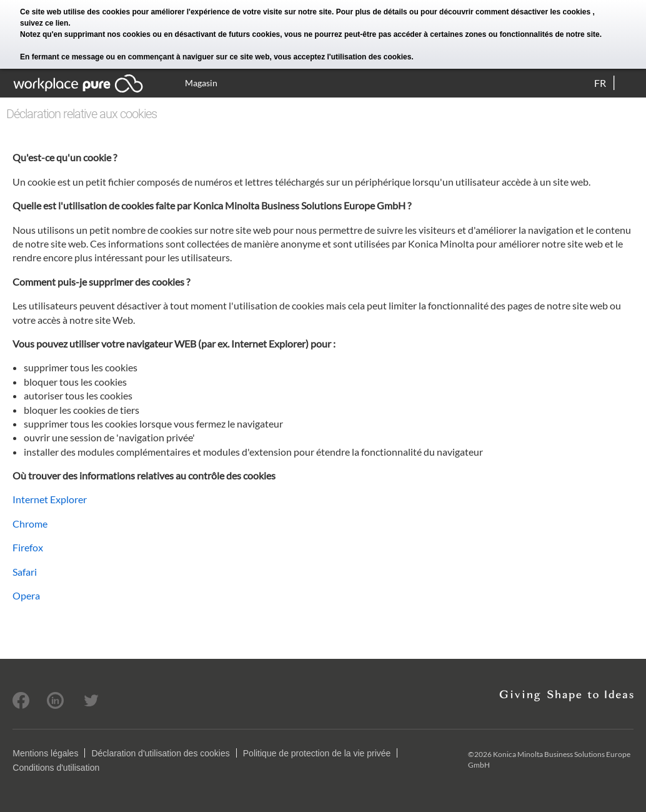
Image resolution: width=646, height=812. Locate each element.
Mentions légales (45, 753)
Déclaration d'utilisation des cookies (160, 753)
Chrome (30, 524)
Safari (25, 572)
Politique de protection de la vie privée (317, 753)
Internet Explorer (50, 499)
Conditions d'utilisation (56, 768)
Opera (26, 595)
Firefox (28, 547)
